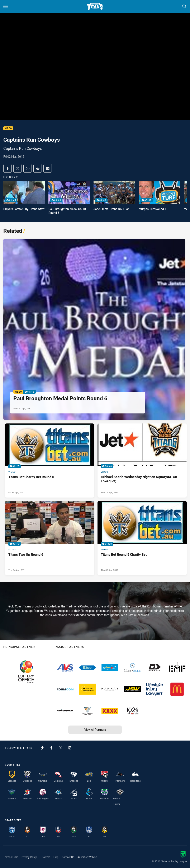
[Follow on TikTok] (42, 748)
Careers (46, 857)
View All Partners (95, 730)
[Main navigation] (6, 6)
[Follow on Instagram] (70, 748)
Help (56, 857)
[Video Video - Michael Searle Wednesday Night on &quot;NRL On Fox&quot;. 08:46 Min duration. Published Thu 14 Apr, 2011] (142, 460)
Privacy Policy (29, 857)
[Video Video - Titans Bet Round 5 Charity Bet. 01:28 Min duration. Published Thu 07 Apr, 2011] (142, 538)
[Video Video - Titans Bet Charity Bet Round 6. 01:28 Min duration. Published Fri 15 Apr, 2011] (50, 460)
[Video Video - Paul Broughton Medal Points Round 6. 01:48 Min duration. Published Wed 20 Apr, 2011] (94, 329)
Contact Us (68, 857)
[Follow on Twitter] (61, 748)
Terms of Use (11, 857)
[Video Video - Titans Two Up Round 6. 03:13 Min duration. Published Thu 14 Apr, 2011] (50, 538)
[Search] (184, 6)
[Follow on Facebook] (51, 748)
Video (8, 128)
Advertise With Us (87, 857)
